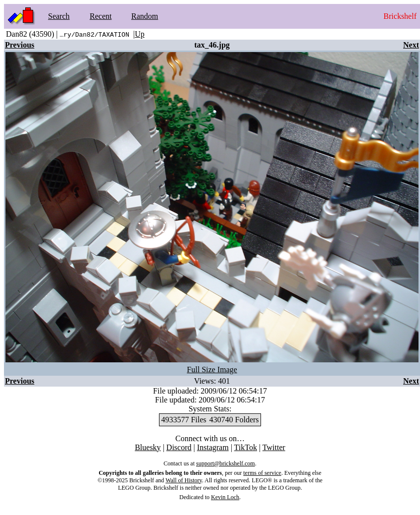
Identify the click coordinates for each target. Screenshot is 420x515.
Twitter (274, 447)
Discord (179, 447)
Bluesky (148, 447)
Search (59, 16)
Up (140, 34)
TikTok (246, 447)
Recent (101, 16)
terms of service (262, 473)
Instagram (213, 447)
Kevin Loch (225, 497)
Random (145, 16)
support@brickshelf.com (226, 463)
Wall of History (184, 480)
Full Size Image (212, 370)
